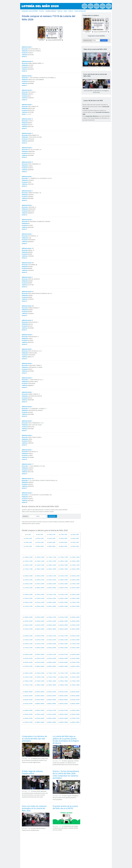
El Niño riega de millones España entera (32, 772)
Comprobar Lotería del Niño (96, 36)
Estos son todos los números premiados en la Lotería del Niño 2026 (34, 808)
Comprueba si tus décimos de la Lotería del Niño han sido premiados (34, 739)
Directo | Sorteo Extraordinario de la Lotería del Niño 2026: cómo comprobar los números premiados (66, 775)
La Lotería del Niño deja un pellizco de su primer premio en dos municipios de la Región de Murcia (66, 740)
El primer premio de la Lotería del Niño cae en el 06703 (65, 807)
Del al (28, 534)
